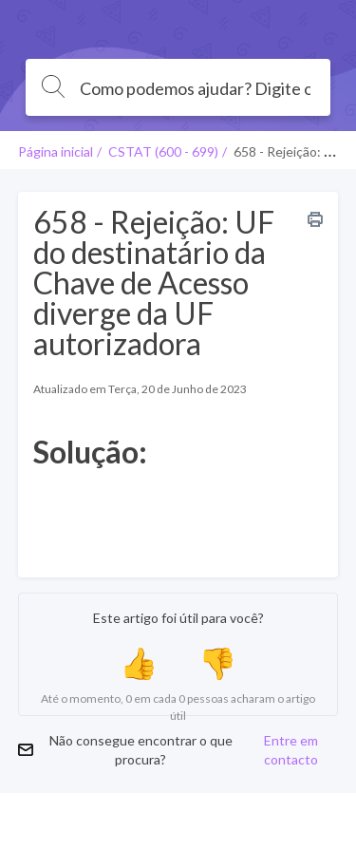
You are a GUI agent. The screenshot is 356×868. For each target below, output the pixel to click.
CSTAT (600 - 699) (163, 151)
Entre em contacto (291, 750)
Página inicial (56, 151)
